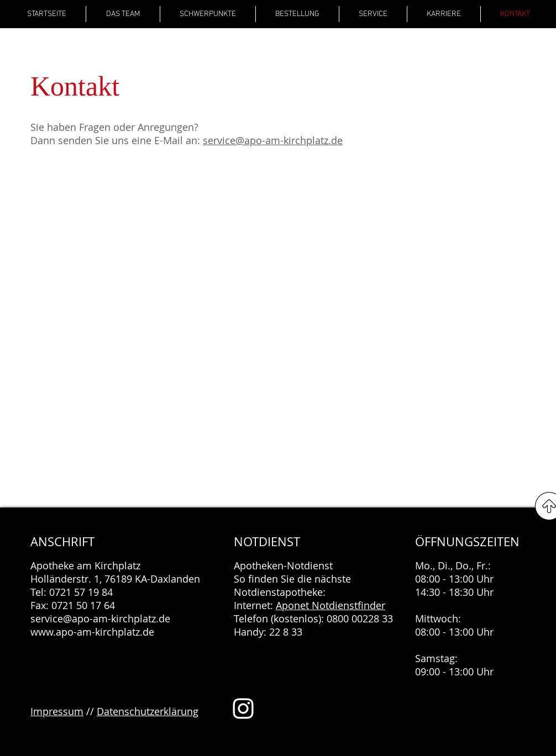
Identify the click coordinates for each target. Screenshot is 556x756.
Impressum (57, 711)
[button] (208, 14)
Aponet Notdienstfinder (331, 605)
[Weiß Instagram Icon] (243, 709)
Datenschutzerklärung (148, 711)
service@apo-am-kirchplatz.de (273, 140)
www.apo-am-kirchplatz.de (92, 632)
